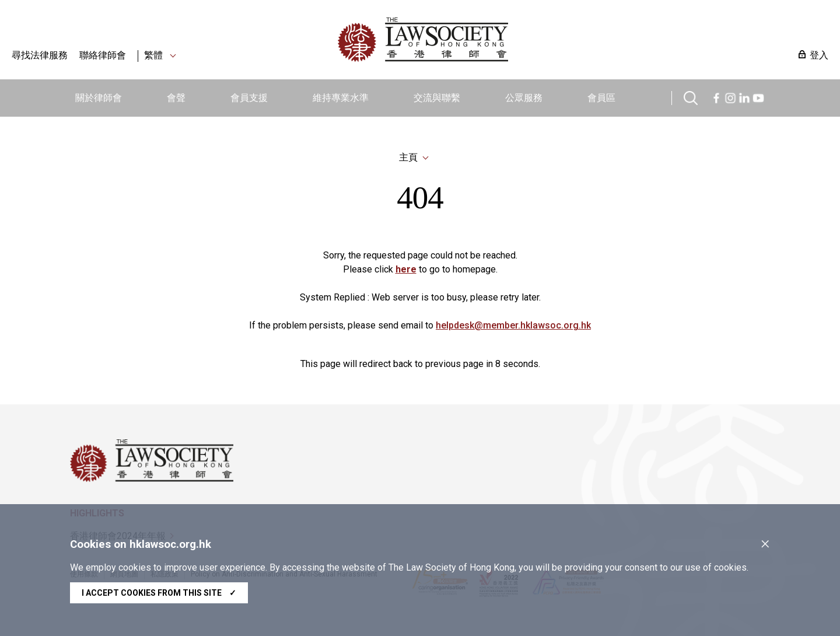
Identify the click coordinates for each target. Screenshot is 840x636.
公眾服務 (524, 98)
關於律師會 (99, 98)
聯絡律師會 (103, 55)
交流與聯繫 (437, 98)
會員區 (601, 98)
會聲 (176, 98)
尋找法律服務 (40, 55)
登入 (819, 55)
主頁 (408, 157)
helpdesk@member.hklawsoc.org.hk (513, 325)
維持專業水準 (341, 98)
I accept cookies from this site (159, 593)
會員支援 (249, 98)
